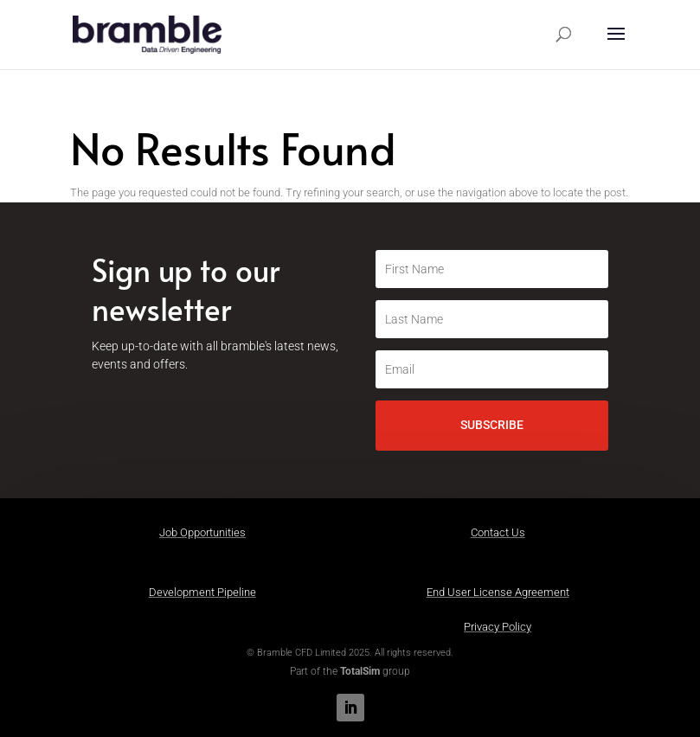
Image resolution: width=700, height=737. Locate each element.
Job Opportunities (202, 532)
